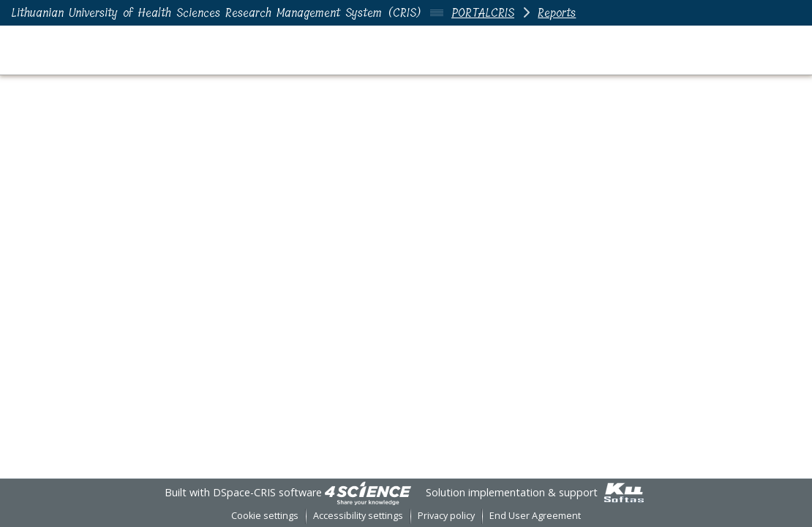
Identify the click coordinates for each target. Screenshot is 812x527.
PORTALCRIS (483, 13)
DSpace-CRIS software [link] (267, 492)
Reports (557, 13)
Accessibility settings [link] (358, 516)
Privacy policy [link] (446, 516)
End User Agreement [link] (535, 516)
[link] (368, 492)
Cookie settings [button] (265, 516)
